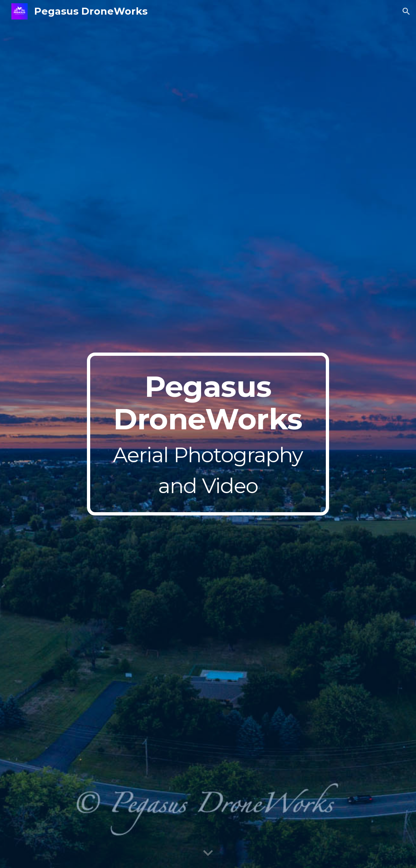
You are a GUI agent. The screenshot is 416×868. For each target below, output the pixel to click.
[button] (406, 11)
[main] (208, 434)
